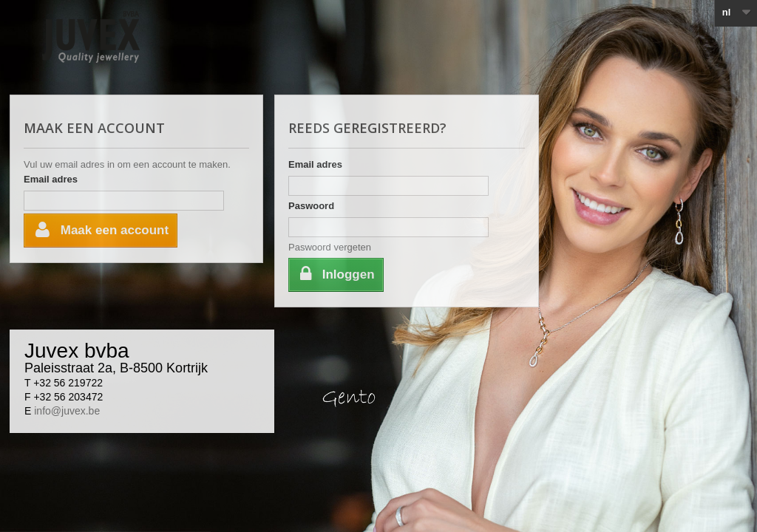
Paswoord (311, 206)
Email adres (51, 179)
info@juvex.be (67, 411)
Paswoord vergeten (330, 247)
